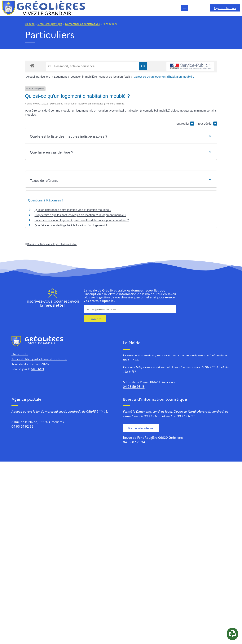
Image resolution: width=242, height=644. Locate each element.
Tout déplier (207, 124)
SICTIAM (38, 369)
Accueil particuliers (39, 77)
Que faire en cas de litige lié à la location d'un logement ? (71, 225)
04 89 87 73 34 (134, 442)
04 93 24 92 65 (22, 426)
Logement (61, 77)
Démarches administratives (82, 24)
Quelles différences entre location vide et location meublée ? (73, 210)
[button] (185, 8)
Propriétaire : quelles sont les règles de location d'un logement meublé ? (80, 215)
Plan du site (20, 354)
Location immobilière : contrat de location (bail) (101, 77)
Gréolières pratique (50, 24)
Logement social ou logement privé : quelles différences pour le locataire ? (82, 220)
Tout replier (184, 124)
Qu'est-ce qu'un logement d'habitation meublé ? (164, 77)
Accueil (30, 24)
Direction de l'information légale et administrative (52, 244)
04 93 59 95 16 (134, 386)
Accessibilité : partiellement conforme (39, 359)
